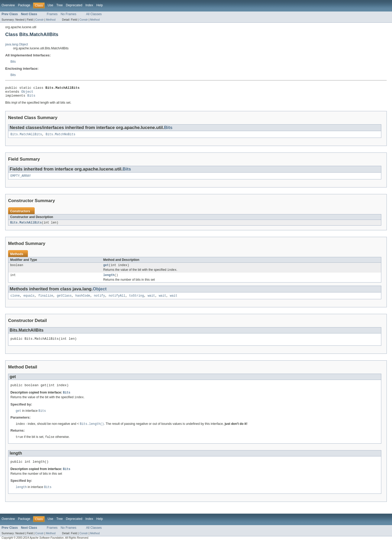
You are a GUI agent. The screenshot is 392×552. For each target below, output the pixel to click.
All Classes (94, 14)
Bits (13, 62)
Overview (8, 5)
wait (151, 301)
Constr (39, 20)
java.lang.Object (17, 44)
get (106, 269)
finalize (46, 301)
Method (51, 20)
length (109, 280)
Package (24, 5)
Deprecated (74, 5)
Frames (52, 14)
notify (99, 301)
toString (137, 301)
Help (99, 5)
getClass (64, 301)
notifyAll (117, 301)
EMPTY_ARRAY (21, 179)
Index (89, 5)
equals (29, 301)
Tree (60, 5)
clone (15, 301)
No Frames (69, 14)
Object (27, 93)
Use (50, 5)
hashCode (83, 301)
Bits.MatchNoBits (61, 137)
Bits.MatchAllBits (26, 137)
